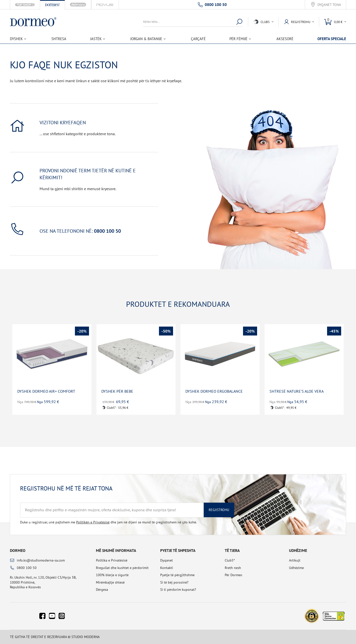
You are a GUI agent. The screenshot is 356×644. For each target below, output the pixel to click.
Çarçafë (198, 39)
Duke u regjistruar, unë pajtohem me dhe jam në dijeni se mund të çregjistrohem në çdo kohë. (108, 522)
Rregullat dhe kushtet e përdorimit (122, 568)
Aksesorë (285, 39)
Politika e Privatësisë (112, 560)
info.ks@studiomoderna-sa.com (41, 560)
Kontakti (167, 568)
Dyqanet (167, 560)
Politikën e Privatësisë (93, 522)
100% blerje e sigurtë (112, 575)
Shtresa (59, 39)
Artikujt (295, 560)
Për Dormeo (234, 575)
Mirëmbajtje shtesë (110, 582)
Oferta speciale (332, 39)
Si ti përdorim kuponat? (178, 590)
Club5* (230, 560)
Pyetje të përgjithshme (177, 575)
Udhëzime (296, 568)
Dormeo (18, 550)
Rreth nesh (233, 568)
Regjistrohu (219, 510)
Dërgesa (102, 590)
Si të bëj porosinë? (174, 582)
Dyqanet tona (329, 5)
